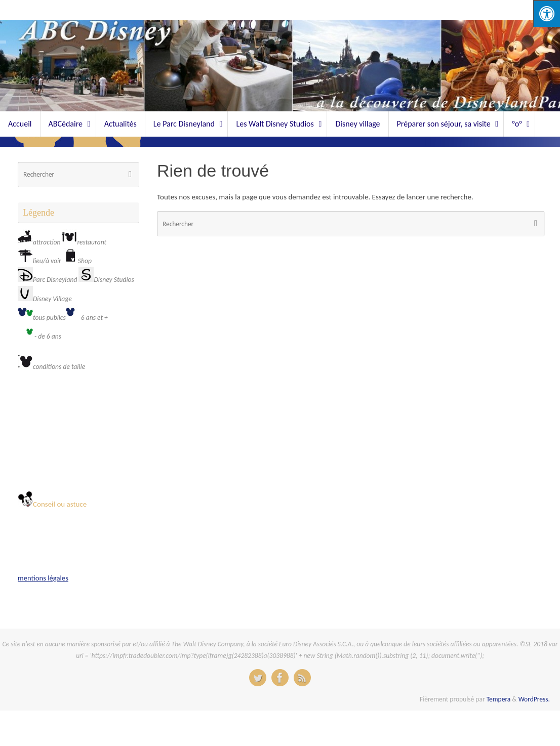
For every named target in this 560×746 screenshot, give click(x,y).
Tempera (499, 699)
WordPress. (534, 699)
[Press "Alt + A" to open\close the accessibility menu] (547, 13)
